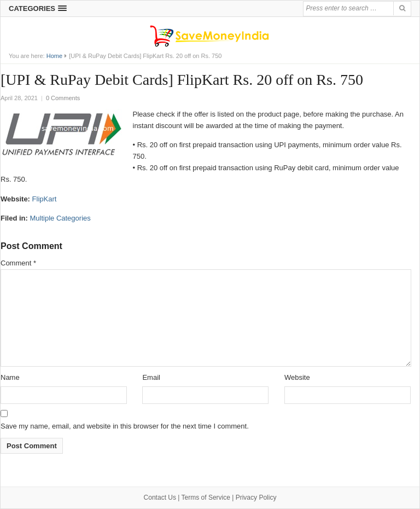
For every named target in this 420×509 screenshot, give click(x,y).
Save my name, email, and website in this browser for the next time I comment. (125, 426)
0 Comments (63, 98)
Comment (18, 263)
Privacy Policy (256, 498)
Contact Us (160, 498)
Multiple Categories (60, 218)
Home (54, 56)
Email (151, 377)
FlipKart (45, 199)
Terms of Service (206, 498)
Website (297, 377)
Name (10, 377)
